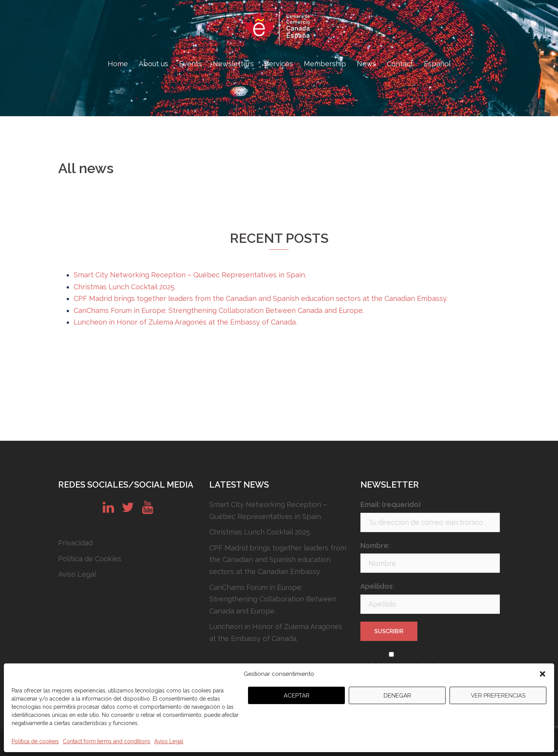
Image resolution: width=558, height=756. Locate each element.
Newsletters (233, 64)
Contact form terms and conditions (107, 741)
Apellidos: (377, 586)
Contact (400, 64)
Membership (325, 64)
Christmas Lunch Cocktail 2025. (125, 287)
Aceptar (297, 696)
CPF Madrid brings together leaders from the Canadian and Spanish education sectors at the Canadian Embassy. (261, 298)
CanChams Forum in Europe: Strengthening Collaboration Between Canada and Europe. (219, 310)
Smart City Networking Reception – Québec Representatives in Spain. (190, 275)
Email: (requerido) (391, 504)
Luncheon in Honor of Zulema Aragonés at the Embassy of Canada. (185, 322)
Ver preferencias (498, 696)
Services (279, 64)
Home (118, 64)
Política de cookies (35, 741)
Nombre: (375, 546)
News (366, 64)
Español (437, 64)
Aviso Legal (169, 741)
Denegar (397, 696)
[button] (542, 674)
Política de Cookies (90, 559)
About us (153, 64)
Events (190, 64)
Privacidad (75, 543)
